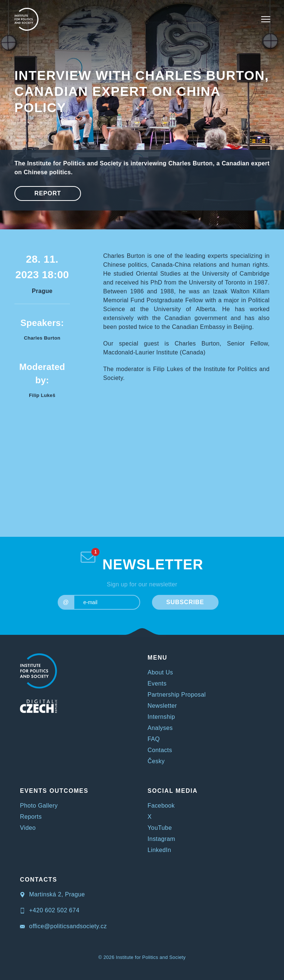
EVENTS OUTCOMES (54, 791)
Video (28, 828)
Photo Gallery (39, 806)
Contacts (160, 750)
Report (48, 193)
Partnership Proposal (177, 695)
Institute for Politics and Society (151, 957)
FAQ (154, 739)
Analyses (160, 728)
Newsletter (162, 706)
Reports (31, 817)
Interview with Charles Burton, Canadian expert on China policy (142, 91)
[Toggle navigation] (266, 19)
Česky (156, 761)
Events (157, 683)
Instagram (161, 839)
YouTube (160, 828)
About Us (160, 672)
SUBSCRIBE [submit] (185, 602)
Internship (161, 717)
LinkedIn (159, 850)
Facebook (161, 806)
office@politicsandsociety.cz (63, 926)
